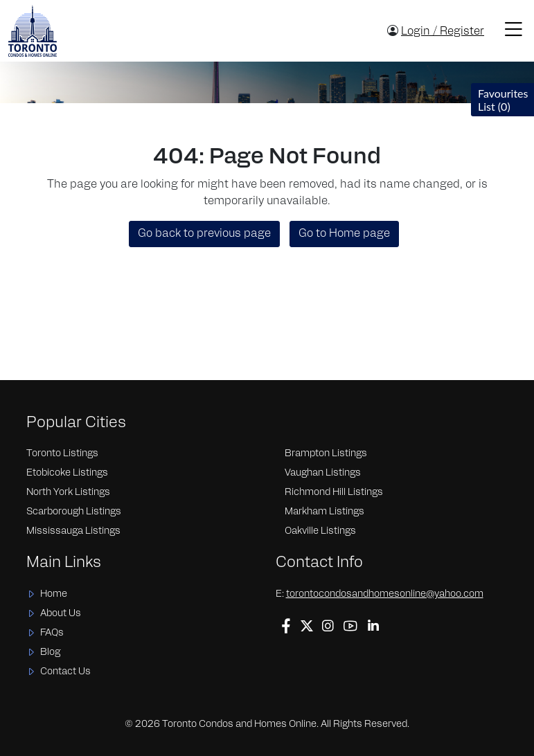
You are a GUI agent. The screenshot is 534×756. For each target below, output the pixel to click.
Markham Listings (324, 512)
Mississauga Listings (73, 531)
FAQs (52, 633)
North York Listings (68, 493)
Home (54, 594)
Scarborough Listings (74, 512)
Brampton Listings (326, 454)
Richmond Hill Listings (334, 493)
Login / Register (443, 32)
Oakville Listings (320, 531)
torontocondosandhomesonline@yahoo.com (385, 594)
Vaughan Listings (323, 473)
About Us (61, 614)
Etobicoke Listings (67, 473)
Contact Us (65, 672)
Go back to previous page (204, 234)
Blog (50, 652)
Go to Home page (344, 234)
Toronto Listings (62, 454)
